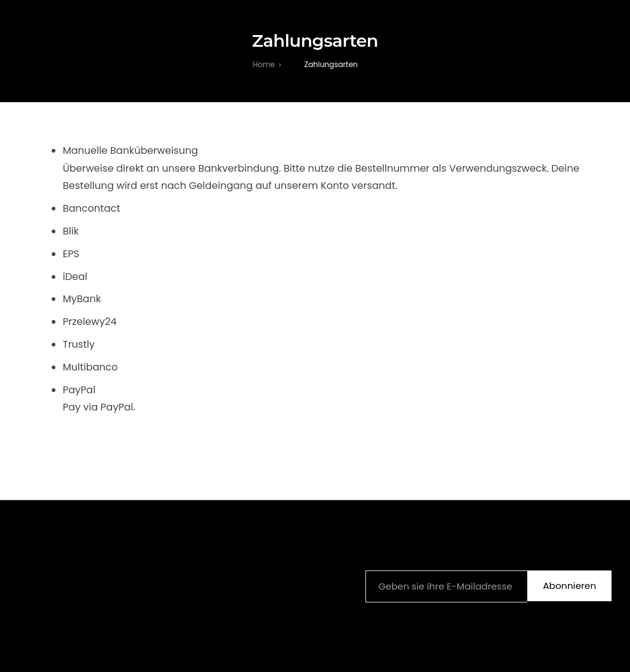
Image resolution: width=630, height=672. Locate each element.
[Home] (264, 64)
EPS (71, 254)
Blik (71, 231)
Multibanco (91, 367)
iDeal (75, 277)
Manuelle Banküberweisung (130, 150)
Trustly (79, 344)
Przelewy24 (90, 322)
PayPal (79, 390)
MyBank (82, 299)
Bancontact (92, 208)
